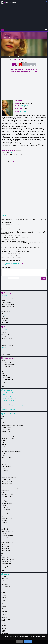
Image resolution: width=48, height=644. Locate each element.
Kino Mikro (4, 375)
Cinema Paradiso (6, 433)
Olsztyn (3, 605)
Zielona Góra (5, 633)
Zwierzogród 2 (5, 567)
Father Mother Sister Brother (8, 457)
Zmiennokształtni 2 (6, 563)
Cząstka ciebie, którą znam (8, 439)
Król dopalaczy (5, 470)
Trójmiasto (4, 624)
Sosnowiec (4, 618)
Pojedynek (4, 505)
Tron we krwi (5, 537)
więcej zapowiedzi (7, 355)
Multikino (4, 383)
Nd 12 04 (21, 65)
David (3, 317)
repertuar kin (7, 57)
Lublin (3, 602)
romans (26, 105)
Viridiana (4, 539)
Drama (3, 301)
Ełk (2, 589)
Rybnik (3, 613)
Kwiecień (4, 336)
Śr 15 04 (31, 65)
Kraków (3, 600)
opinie (24, 57)
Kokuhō (3, 468)
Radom (3, 610)
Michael (3, 349)
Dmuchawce (4, 297)
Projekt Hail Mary (7, 396)
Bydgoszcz (4, 580)
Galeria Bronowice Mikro (7, 368)
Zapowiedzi (8, 327)
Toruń (3, 622)
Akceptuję (28, 641)
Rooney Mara (30, 113)
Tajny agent (4, 320)
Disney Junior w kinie (6, 446)
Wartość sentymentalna (9, 409)
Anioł (3, 418)
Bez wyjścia (4, 424)
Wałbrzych (4, 627)
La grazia (4, 476)
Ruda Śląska (4, 611)
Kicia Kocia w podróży (7, 466)
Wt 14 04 (28, 65)
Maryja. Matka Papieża (7, 338)
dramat (21, 105)
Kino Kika (4, 374)
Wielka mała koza (6, 550)
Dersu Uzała (4, 444)
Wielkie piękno (5, 552)
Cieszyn (3, 583)
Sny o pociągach (5, 528)
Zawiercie (4, 632)
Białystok (4, 577)
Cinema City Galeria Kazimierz (9, 364)
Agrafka (3, 361)
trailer (20, 57)
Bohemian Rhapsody (6, 427)
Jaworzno (4, 596)
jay (2, 246)
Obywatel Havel (5, 491)
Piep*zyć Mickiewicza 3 (7, 504)
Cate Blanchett (23, 113)
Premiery (7, 293)
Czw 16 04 (34, 65)
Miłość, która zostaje (7, 483)
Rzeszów (4, 614)
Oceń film (12, 153)
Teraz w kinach (10, 414)
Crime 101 (4, 435)
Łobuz (3, 308)
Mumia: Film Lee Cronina (7, 340)
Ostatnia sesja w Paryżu (7, 494)
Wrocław (4, 629)
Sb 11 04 (17, 65)
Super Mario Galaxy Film (8, 393)
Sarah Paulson (37, 113)
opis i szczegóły (15, 57)
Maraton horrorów (6, 479)
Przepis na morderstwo (7, 302)
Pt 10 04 (14, 65)
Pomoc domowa (5, 507)
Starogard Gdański (6, 619)
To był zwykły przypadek (7, 535)
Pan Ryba (4, 500)
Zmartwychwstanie (6, 561)
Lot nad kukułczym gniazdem (9, 478)
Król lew (3, 472)
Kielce (3, 599)
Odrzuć (20, 641)
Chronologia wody (6, 334)
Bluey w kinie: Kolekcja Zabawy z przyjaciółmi (13, 406)
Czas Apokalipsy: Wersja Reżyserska (10, 437)
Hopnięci (5, 402)
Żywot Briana (5, 569)
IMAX (3, 370)
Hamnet (3, 463)
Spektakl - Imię (5, 530)
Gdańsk (3, 591)
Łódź (3, 603)
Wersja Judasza (5, 322)
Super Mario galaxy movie (8, 304)
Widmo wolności (5, 548)
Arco (3, 331)
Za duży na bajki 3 (7, 404)
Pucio (3, 344)
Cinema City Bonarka (6, 362)
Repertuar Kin (9, 358)
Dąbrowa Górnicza (6, 586)
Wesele (3, 545)
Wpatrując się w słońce (7, 346)
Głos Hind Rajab (5, 461)
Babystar (4, 333)
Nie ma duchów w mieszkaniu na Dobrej (11, 489)
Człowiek (4, 440)
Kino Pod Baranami (6, 377)
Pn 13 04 (24, 65)
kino (11, 3)
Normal (3, 353)
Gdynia (3, 592)
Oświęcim (4, 607)
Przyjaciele (4, 515)
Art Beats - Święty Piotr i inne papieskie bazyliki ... (13, 420)
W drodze (4, 541)
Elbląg (3, 588)
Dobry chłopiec (5, 450)
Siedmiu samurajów (6, 524)
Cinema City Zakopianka (7, 366)
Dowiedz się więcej (37, 638)
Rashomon (4, 520)
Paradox (4, 385)
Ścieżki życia (4, 522)
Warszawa (4, 625)
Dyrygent (4, 455)
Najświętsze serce (6, 487)
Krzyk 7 (3, 474)
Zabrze (3, 630)
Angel (3, 416)
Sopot (3, 616)
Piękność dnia (5, 502)
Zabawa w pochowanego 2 (8, 306)
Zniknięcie (4, 565)
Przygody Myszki (5, 513)
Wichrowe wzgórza (6, 546)
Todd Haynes (9, 37)
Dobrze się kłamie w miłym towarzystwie (11, 299)
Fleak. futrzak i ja (5, 459)
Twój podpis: (5, 278)
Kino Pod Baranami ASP (7, 379)
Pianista (3, 342)
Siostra (3, 526)
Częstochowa (5, 585)
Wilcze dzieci (4, 554)
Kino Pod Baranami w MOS (8, 381)
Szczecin (3, 621)
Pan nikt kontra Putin (7, 498)
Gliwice (3, 594)
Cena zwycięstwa (6, 311)
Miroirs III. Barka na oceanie (8, 351)
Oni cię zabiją (5, 319)
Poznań (3, 608)
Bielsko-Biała (5, 578)
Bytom (3, 581)
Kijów (3, 372)
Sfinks (3, 387)
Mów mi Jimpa (5, 313)
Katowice (4, 597)
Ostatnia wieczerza (6, 496)
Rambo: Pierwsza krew (7, 518)
